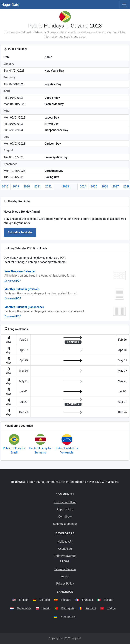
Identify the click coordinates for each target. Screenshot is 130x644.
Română (91, 608)
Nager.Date (10, 5)
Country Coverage (65, 556)
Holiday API (65, 542)
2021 (38, 186)
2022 (49, 186)
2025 (94, 186)
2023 (66, 186)
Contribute (65, 517)
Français (87, 600)
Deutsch (45, 600)
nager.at (76, 638)
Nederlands (24, 608)
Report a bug (65, 509)
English (24, 600)
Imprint (65, 576)
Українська (68, 617)
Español (66, 600)
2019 (16, 186)
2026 (105, 186)
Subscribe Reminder (20, 232)
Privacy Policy (65, 584)
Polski (46, 608)
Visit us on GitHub (65, 502)
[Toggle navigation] (124, 5)
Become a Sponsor (65, 524)
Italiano (109, 600)
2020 (27, 186)
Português (68, 608)
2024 (83, 186)
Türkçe (111, 608)
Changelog (65, 549)
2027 (116, 186)
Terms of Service (65, 569)
